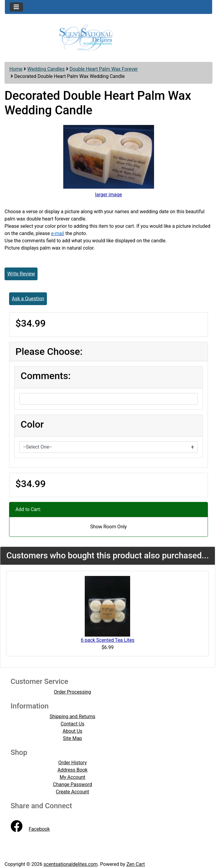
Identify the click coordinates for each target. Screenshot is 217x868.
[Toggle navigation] (16, 7)
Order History (72, 763)
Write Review (21, 274)
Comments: (46, 376)
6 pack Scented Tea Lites (108, 640)
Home (16, 69)
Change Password (72, 784)
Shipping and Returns (72, 717)
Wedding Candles (46, 69)
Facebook (30, 829)
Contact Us (72, 724)
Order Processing (72, 692)
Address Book (72, 770)
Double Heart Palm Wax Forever (104, 69)
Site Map (72, 738)
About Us (72, 731)
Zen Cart (136, 864)
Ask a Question (28, 299)
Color (32, 424)
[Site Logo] (108, 37)
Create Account (73, 792)
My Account (72, 777)
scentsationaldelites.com (71, 864)
